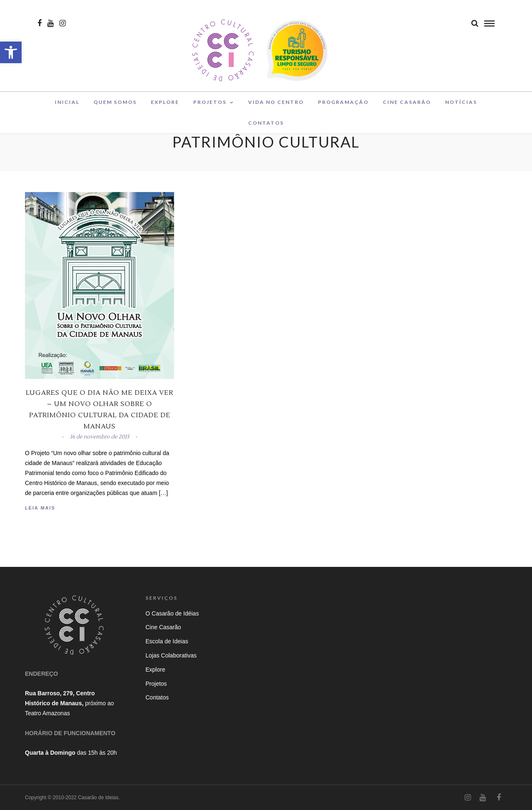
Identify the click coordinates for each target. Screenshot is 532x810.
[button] (11, 52)
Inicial (67, 105)
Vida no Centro (276, 105)
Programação (343, 105)
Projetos (210, 105)
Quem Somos (115, 105)
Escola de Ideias (167, 641)
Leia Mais (40, 508)
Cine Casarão (407, 105)
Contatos (266, 126)
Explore (165, 105)
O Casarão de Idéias (172, 613)
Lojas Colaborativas (171, 655)
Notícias (461, 105)
